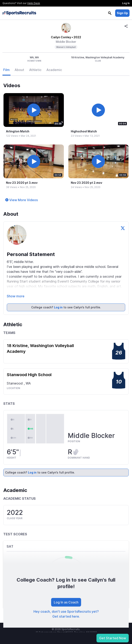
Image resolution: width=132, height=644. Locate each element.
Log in (58, 307)
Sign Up (122, 13)
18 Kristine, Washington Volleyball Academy (40, 349)
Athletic (35, 70)
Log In (126, 3)
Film (6, 70)
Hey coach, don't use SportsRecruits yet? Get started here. (66, 614)
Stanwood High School (29, 375)
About (19, 70)
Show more (16, 296)
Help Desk (34, 3)
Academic (54, 70)
